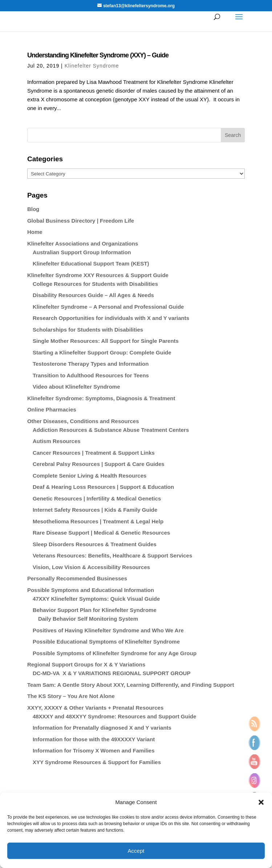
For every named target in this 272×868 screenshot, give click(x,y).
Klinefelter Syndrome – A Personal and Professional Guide (108, 307)
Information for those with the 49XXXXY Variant (94, 739)
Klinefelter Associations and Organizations (83, 244)
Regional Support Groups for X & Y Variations (86, 664)
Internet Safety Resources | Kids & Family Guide (95, 510)
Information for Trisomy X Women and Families (94, 751)
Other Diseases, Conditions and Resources (83, 421)
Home (35, 232)
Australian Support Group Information (82, 252)
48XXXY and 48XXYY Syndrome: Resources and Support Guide (114, 716)
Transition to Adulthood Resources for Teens (91, 375)
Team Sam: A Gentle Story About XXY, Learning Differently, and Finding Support (131, 685)
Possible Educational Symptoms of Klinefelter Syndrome (106, 642)
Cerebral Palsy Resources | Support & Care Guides (99, 464)
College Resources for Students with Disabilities (95, 284)
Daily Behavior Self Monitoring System (88, 619)
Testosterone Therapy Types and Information (91, 364)
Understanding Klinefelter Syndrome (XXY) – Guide (98, 55)
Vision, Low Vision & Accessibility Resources (91, 567)
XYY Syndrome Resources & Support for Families (97, 762)
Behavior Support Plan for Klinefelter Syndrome (95, 610)
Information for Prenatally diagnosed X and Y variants (102, 728)
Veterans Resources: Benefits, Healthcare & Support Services (112, 555)
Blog (33, 209)
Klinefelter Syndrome (92, 66)
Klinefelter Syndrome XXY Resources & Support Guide (98, 275)
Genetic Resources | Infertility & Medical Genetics (97, 498)
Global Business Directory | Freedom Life (81, 221)
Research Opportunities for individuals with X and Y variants (111, 318)
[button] (261, 802)
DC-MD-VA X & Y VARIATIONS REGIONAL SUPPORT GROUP (111, 673)
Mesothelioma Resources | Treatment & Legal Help (98, 521)
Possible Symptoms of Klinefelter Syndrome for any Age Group (115, 653)
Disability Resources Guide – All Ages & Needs (93, 295)
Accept (136, 851)
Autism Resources (57, 441)
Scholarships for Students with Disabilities (88, 330)
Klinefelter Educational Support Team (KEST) (91, 263)
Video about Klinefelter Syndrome (76, 387)
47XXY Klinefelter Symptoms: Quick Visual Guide (96, 599)
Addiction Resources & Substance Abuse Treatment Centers (111, 430)
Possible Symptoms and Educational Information (91, 590)
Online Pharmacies (52, 409)
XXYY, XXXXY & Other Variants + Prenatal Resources (95, 708)
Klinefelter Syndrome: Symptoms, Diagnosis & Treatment (101, 398)
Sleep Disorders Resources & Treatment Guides (95, 544)
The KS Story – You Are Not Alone (71, 696)
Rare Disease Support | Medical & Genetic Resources (102, 533)
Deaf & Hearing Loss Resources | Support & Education (103, 487)
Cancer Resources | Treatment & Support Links (94, 453)
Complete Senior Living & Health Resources (90, 476)
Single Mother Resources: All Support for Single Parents (106, 341)
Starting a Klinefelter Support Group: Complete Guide (102, 352)
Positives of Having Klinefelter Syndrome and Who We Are (108, 630)
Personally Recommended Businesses (77, 578)
